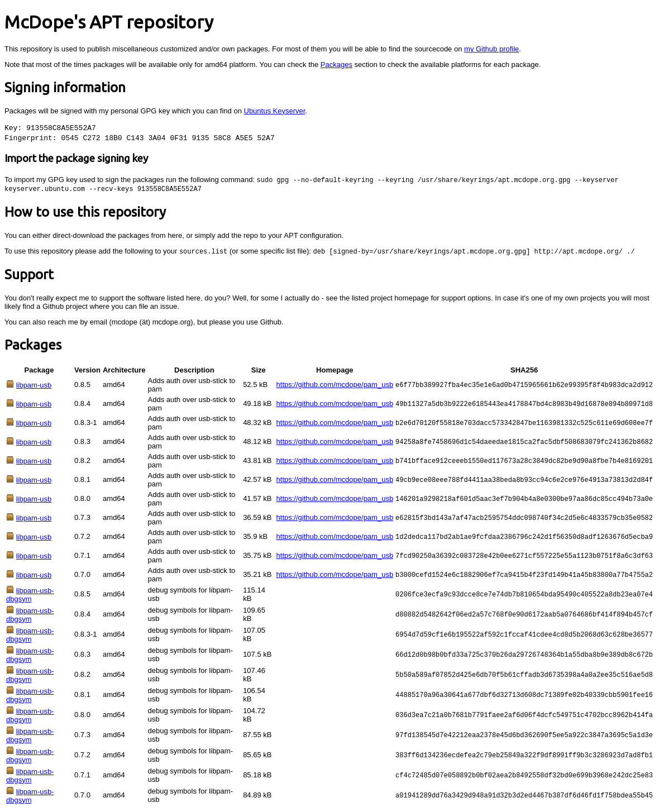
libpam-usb (34, 387)
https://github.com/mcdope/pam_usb (335, 386)
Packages (336, 65)
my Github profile (491, 49)
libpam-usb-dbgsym (30, 596)
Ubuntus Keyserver (275, 111)
